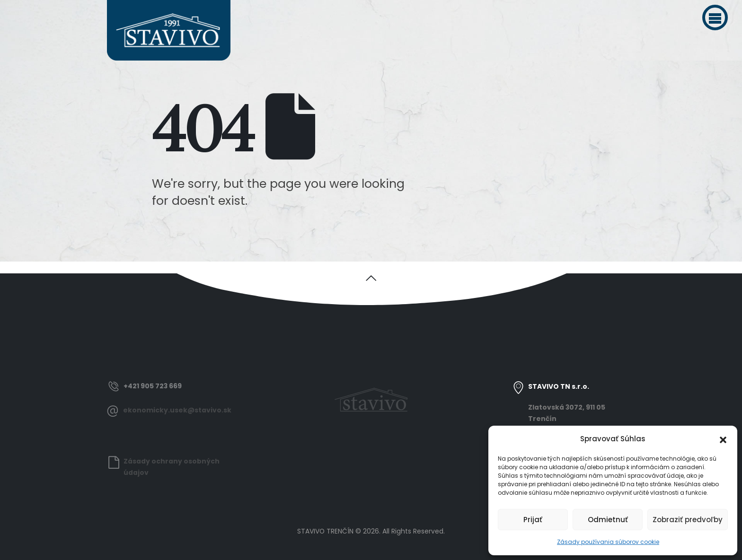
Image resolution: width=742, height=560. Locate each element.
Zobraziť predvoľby (688, 520)
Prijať (533, 520)
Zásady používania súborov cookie (608, 542)
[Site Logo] (169, 30)
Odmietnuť (608, 520)
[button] (715, 17)
